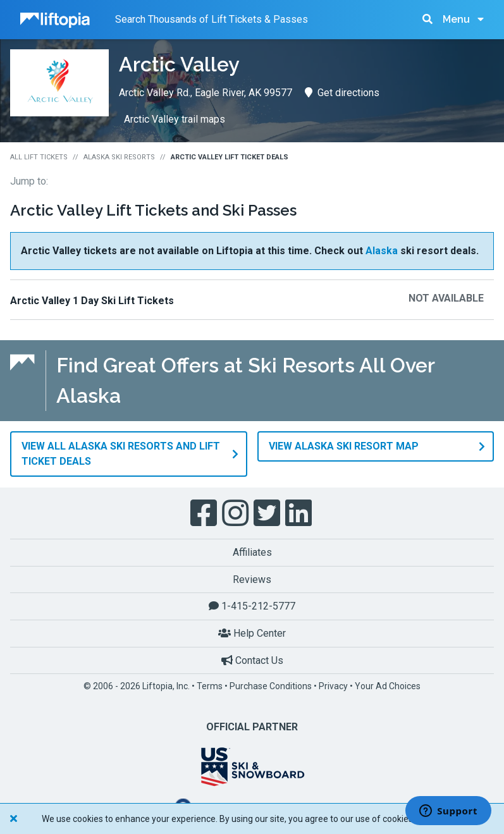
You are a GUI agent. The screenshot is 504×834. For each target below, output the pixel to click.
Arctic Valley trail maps (175, 119)
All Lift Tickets (39, 157)
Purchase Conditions (271, 685)
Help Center (252, 633)
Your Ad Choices (388, 685)
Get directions (342, 93)
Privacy (333, 685)
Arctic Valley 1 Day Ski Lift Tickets (92, 301)
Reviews (252, 579)
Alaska (382, 251)
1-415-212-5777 (252, 606)
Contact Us (252, 660)
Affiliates (252, 552)
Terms (210, 685)
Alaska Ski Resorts (119, 157)
